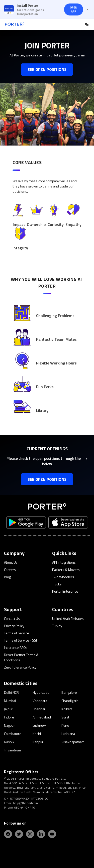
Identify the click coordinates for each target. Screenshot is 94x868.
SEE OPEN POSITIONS (47, 69)
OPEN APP (74, 9)
